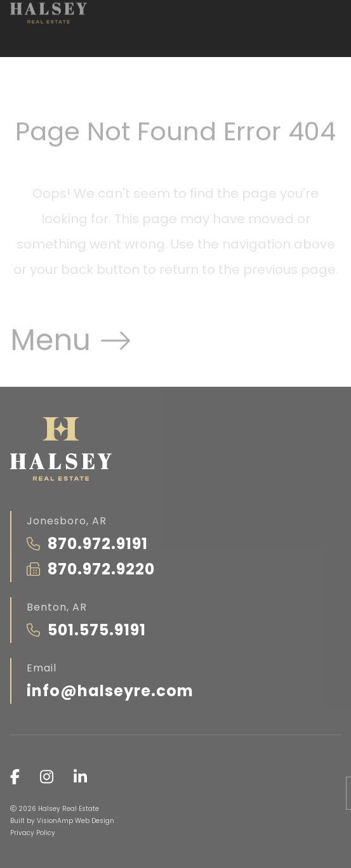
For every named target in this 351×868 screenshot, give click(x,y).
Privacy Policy (33, 833)
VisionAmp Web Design (76, 821)
